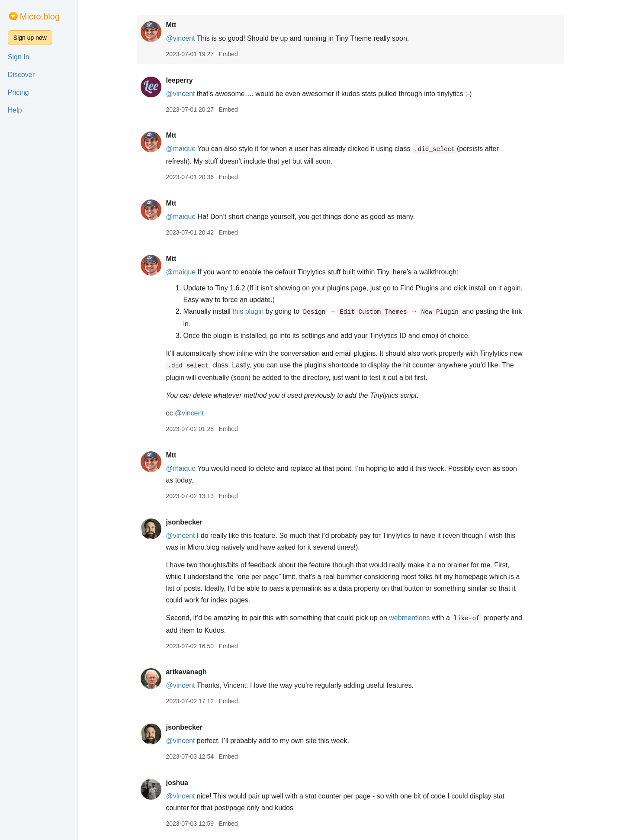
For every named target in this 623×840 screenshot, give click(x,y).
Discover (21, 75)
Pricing (18, 92)
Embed (228, 54)
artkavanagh (186, 672)
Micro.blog (40, 16)
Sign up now (30, 38)
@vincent (180, 38)
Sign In (19, 57)
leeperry (179, 80)
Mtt (171, 25)
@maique (181, 149)
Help (15, 110)
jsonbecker (184, 522)
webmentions (409, 618)
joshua (177, 783)
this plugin (248, 311)
